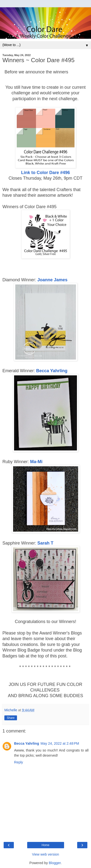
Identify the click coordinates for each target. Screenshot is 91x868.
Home (45, 845)
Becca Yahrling (52, 371)
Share (11, 718)
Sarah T (45, 543)
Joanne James (52, 280)
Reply (19, 762)
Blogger (55, 863)
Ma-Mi (36, 462)
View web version (46, 854)
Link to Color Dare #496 (45, 173)
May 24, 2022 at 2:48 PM (60, 743)
